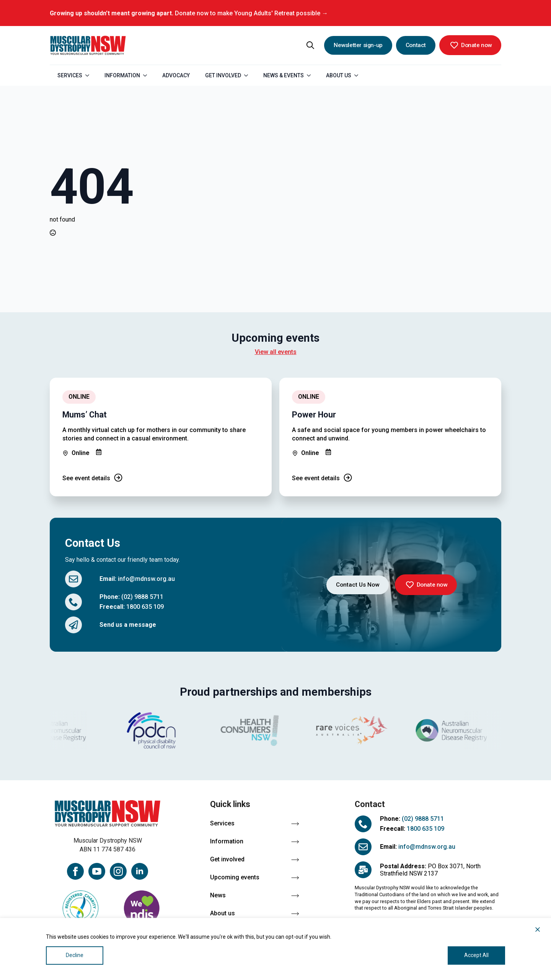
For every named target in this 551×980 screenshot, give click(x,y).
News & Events (284, 75)
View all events (276, 352)
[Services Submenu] (90, 75)
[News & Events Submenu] (311, 75)
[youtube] (97, 871)
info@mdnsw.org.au (146, 579)
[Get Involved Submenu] (248, 75)
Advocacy (176, 75)
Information (122, 75)
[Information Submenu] (147, 75)
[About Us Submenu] (359, 75)
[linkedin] (140, 871)
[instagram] (118, 871)
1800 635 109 (145, 607)
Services (70, 75)
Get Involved (223, 75)
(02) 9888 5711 (142, 597)
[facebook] (75, 871)
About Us (339, 75)
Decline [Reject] (75, 955)
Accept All (476, 955)
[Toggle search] (310, 45)
